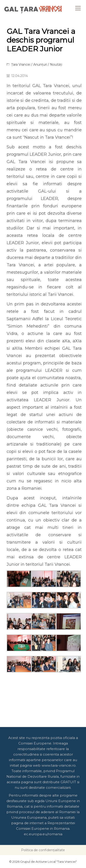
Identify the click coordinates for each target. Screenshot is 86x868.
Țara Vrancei (21, 65)
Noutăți (56, 65)
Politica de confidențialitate (43, 850)
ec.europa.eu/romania (43, 834)
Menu (78, 8)
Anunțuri (40, 65)
